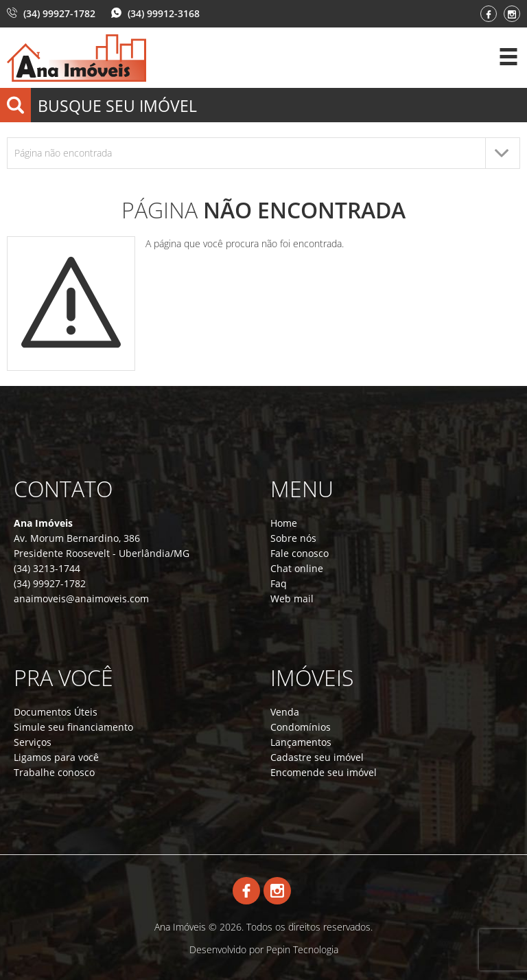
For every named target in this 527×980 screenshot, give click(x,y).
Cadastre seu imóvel (317, 757)
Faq (279, 583)
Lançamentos (301, 742)
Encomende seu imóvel (324, 772)
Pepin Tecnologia (302, 949)
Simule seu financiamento (73, 727)
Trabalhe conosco (54, 772)
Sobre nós (293, 538)
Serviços (33, 742)
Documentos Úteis (56, 712)
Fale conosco (300, 553)
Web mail (292, 599)
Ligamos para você (56, 757)
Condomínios (301, 727)
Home (284, 523)
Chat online (297, 568)
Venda (285, 712)
